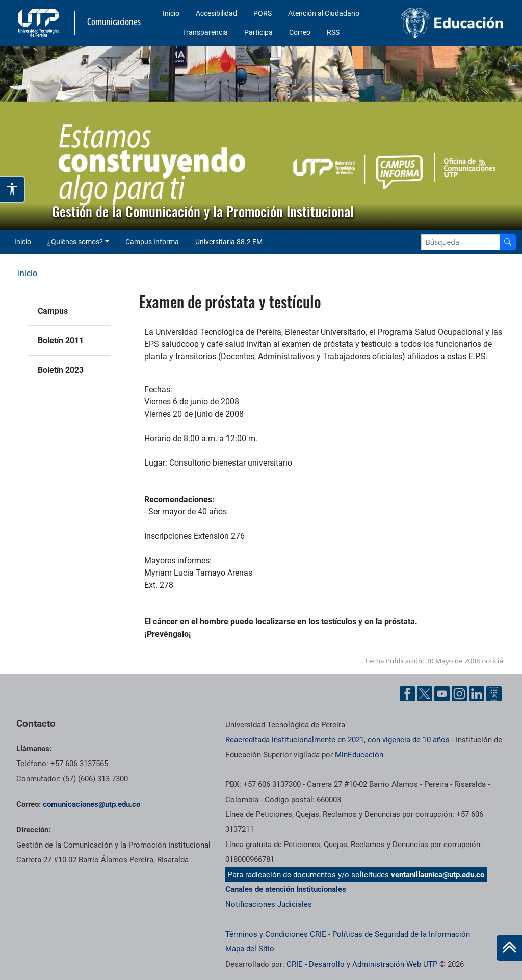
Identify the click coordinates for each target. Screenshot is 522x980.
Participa (258, 32)
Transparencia (205, 32)
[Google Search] (461, 242)
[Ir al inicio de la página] (509, 948)
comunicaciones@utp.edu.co (92, 804)
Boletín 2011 (61, 341)
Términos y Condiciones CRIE (276, 934)
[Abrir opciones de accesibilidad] (12, 189)
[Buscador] (508, 242)
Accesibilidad (216, 13)
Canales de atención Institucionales (286, 889)
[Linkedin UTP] (477, 694)
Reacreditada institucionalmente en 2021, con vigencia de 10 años (337, 740)
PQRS (263, 13)
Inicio (171, 13)
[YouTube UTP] (442, 694)
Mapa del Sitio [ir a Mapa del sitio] (250, 949)
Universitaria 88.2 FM (229, 242)
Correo (300, 32)
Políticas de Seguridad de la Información (401, 934)
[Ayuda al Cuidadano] (494, 694)
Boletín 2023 (61, 370)
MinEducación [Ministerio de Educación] (359, 755)
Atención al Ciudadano (324, 13)
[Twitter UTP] (425, 694)
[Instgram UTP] (459, 694)
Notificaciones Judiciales (269, 904)
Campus (53, 311)
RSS (333, 32)
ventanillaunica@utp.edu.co (438, 875)
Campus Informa (152, 242)
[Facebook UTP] (407, 694)
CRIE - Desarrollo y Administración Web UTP (362, 964)
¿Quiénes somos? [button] (75, 242)
